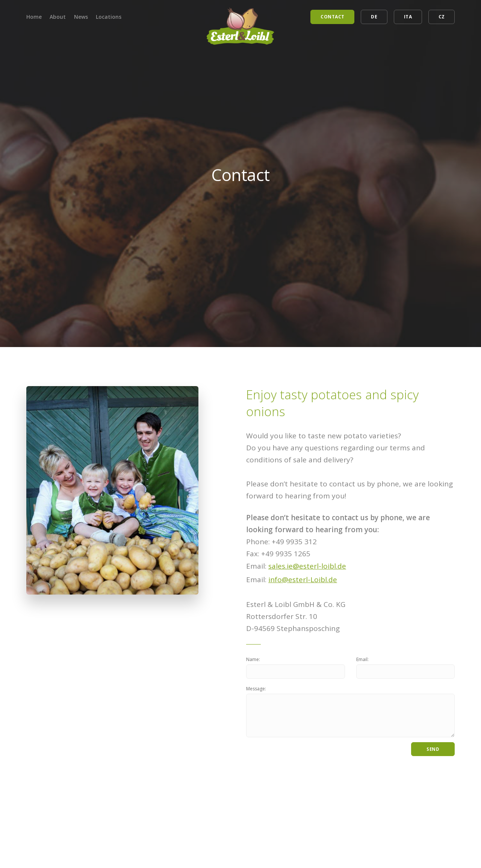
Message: (256, 689)
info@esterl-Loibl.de (303, 580)
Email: (362, 659)
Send (433, 751)
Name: (253, 659)
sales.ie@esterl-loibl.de (307, 566)
